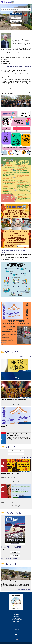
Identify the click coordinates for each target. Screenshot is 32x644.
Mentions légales (11, 643)
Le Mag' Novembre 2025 (11, 547)
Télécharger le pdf (15, 556)
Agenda (15, 628)
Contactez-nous (16, 629)
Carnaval (16, 18)
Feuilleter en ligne (15, 552)
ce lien (14, 93)
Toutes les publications (10, 558)
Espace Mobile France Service (9, 373)
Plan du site (5, 643)
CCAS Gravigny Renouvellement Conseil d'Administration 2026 (19, 435)
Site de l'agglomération (16, 21)
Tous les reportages (25, 589)
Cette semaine (12, 454)
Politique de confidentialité (19, 643)
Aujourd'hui (12, 451)
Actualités (15, 627)
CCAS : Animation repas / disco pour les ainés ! (13, 399)
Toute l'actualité (27, 357)
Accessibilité (27, 643)
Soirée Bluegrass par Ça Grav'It (10, 474)
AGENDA (16, 25)
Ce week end (20, 451)
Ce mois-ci (20, 454)
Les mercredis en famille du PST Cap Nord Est (15, 499)
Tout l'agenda (27, 457)
